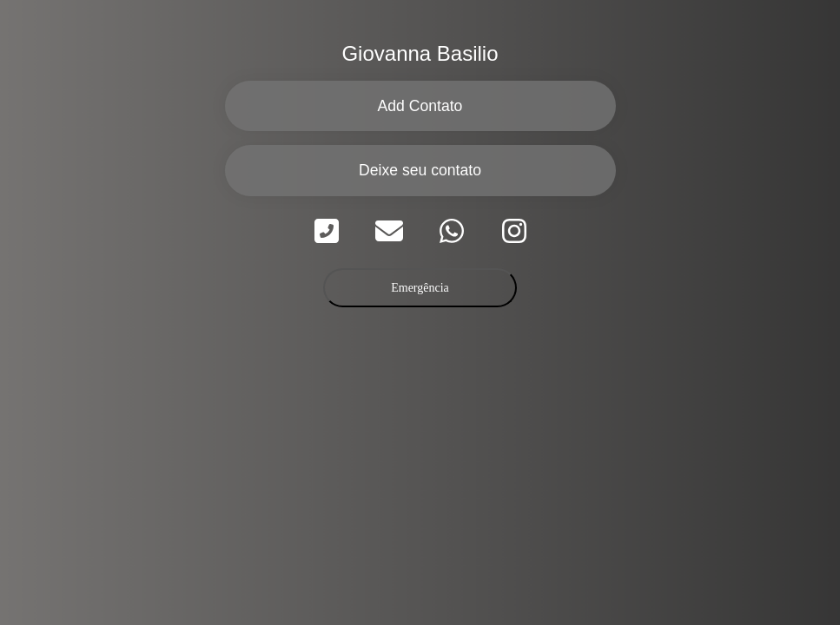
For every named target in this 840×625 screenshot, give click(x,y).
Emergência (420, 288)
